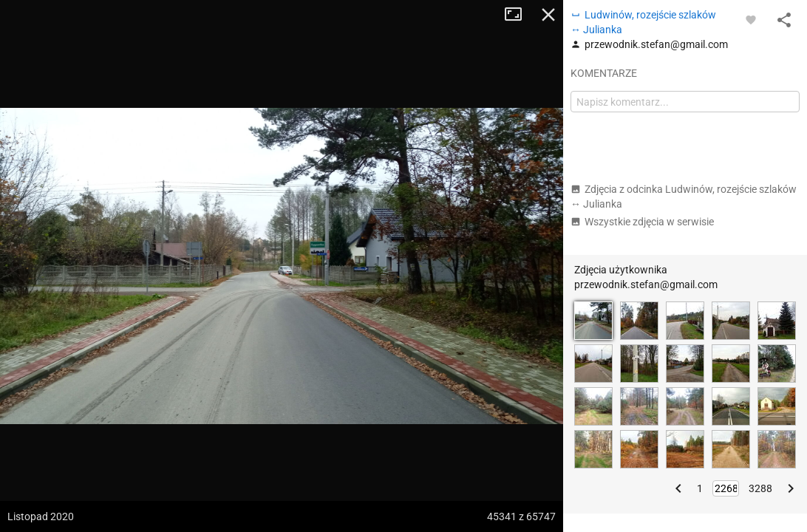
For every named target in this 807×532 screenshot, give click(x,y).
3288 (760, 488)
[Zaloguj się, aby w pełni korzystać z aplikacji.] (751, 19)
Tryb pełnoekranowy (519, 15)
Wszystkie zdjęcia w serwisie (642, 222)
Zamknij (548, 15)
